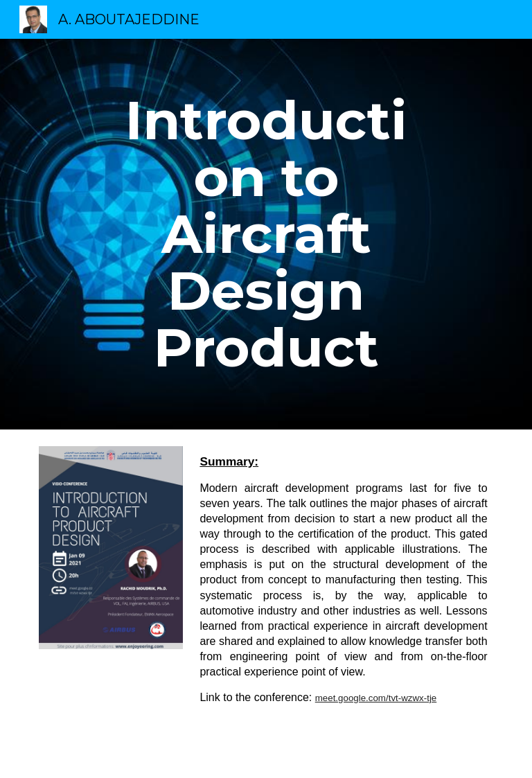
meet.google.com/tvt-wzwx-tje (376, 698)
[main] (266, 234)
